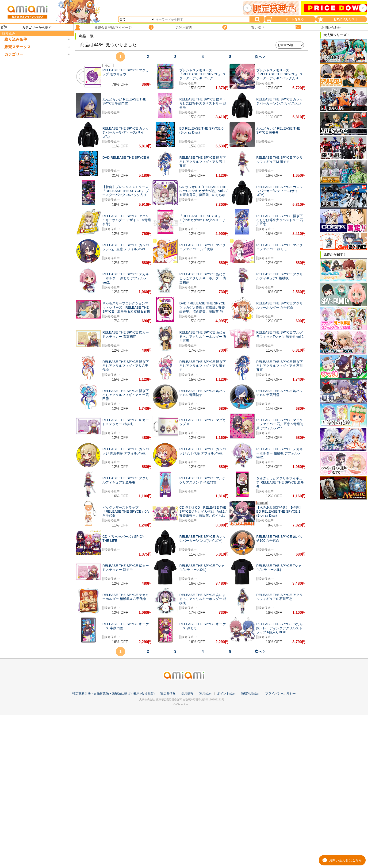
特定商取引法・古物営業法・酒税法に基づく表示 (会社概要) (113, 693)
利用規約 (205, 693)
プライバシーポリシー (280, 693)
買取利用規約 (250, 693)
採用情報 (187, 693)
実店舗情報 (168, 693)
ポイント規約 (226, 693)
